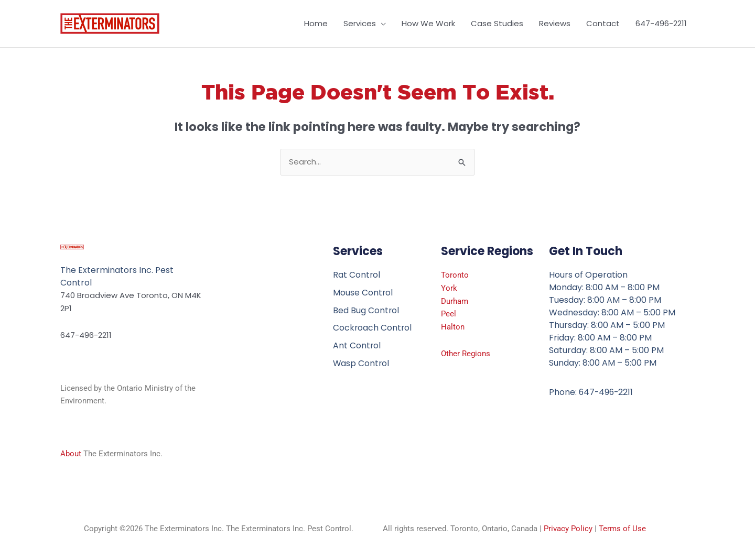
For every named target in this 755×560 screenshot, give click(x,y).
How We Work (428, 23)
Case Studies (497, 23)
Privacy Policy (568, 529)
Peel (449, 314)
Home (316, 23)
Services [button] (360, 23)
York (449, 288)
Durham (455, 301)
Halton (453, 327)
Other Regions (466, 354)
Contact (603, 23)
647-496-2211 (661, 23)
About (71, 454)
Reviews (555, 23)
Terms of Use (622, 529)
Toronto (455, 275)
